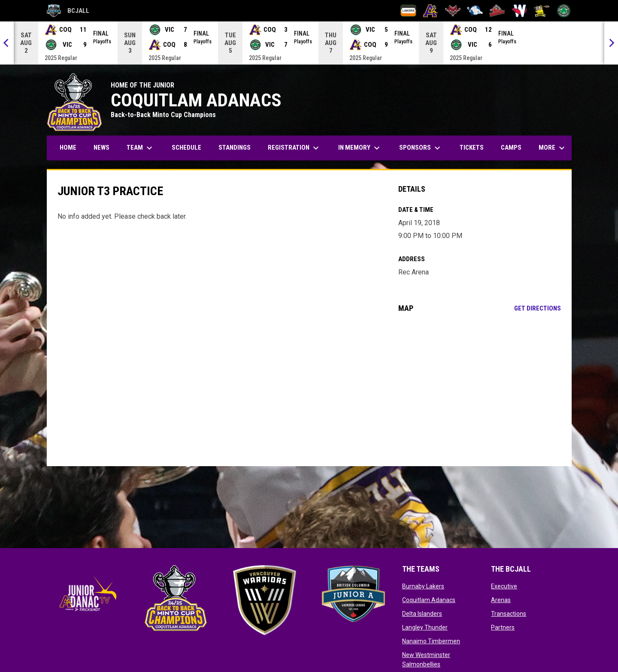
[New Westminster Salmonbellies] (520, 11)
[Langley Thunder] (475, 11)
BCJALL (68, 11)
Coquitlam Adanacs (429, 600)
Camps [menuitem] (511, 148)
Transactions (509, 614)
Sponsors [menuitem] (421, 148)
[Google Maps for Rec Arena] (480, 389)
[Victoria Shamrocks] (564, 11)
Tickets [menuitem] (472, 148)
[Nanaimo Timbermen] (497, 11)
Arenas (501, 600)
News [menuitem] (101, 148)
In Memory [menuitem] (360, 148)
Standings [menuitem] (235, 148)
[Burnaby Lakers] (408, 11)
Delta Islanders (422, 614)
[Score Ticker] (309, 43)
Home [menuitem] (68, 148)
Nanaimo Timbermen (431, 641)
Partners (503, 627)
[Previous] (7, 43)
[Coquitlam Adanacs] (431, 11)
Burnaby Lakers (423, 586)
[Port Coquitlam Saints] (541, 11)
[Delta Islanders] (453, 11)
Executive (504, 586)
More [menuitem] (553, 148)
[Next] (611, 43)
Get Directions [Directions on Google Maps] (538, 308)
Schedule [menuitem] (186, 148)
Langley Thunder (425, 627)
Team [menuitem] (141, 148)
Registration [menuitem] (298, 148)
